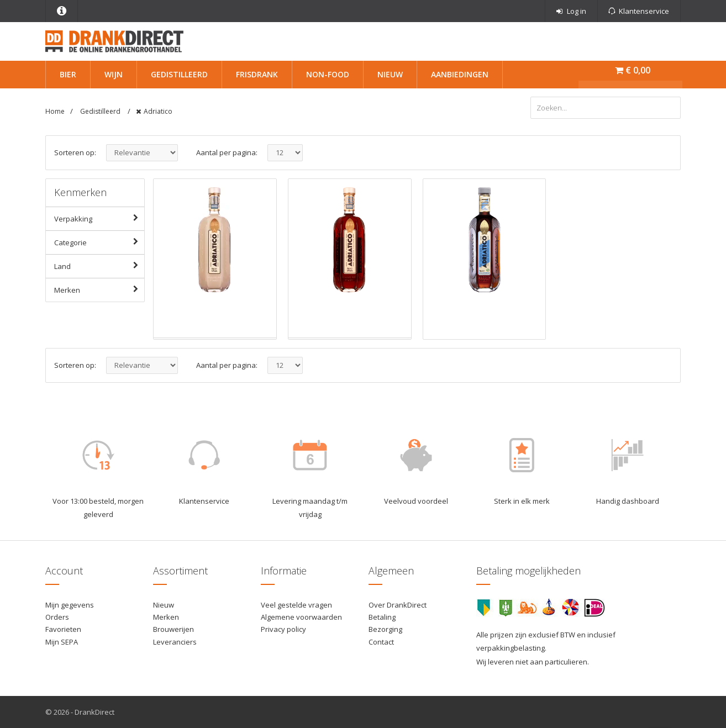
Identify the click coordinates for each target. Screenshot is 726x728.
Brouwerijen (173, 629)
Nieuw (390, 74)
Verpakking (99, 218)
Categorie (99, 242)
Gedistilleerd (179, 74)
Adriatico (158, 111)
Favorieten (63, 629)
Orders (57, 617)
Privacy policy (283, 629)
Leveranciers (175, 642)
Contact (381, 642)
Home (55, 111)
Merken (99, 289)
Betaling (382, 617)
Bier (68, 74)
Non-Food (328, 74)
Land (99, 266)
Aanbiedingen (460, 74)
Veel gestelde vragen (296, 605)
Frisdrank (257, 74)
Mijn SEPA (62, 642)
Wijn (114, 74)
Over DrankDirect (398, 605)
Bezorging (385, 629)
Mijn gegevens (70, 605)
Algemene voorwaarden (301, 617)
